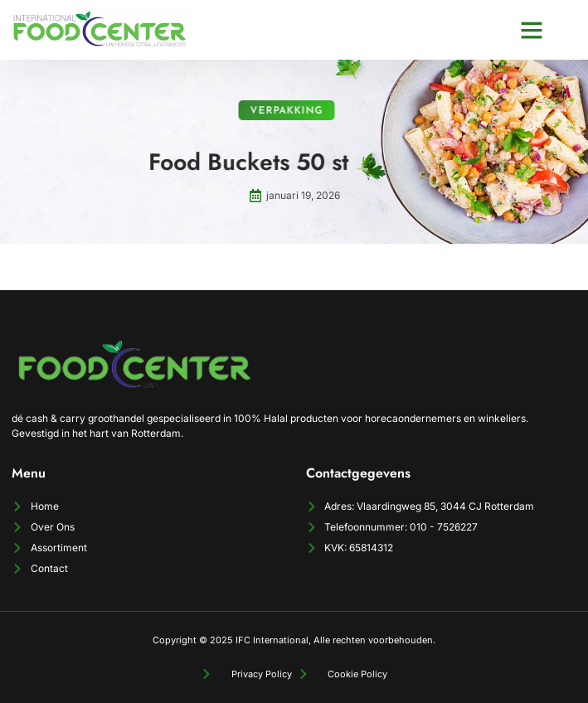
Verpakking (280, 111)
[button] (532, 30)
